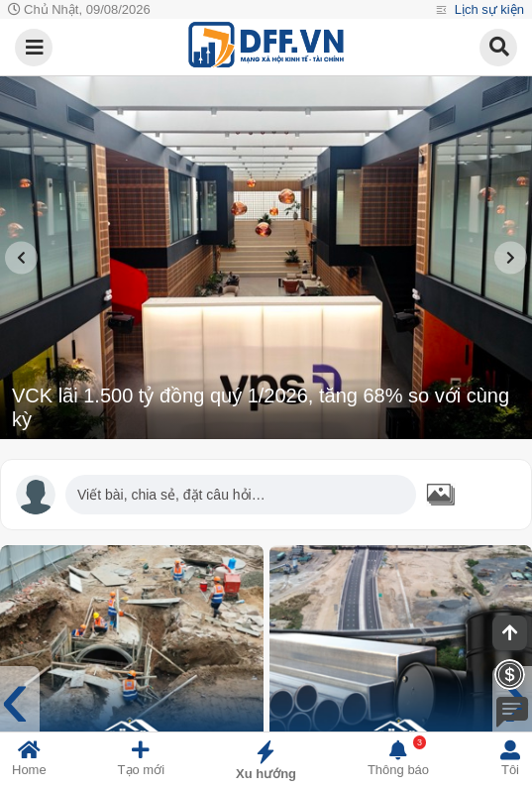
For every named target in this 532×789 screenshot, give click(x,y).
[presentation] (21, 257)
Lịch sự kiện (487, 9)
